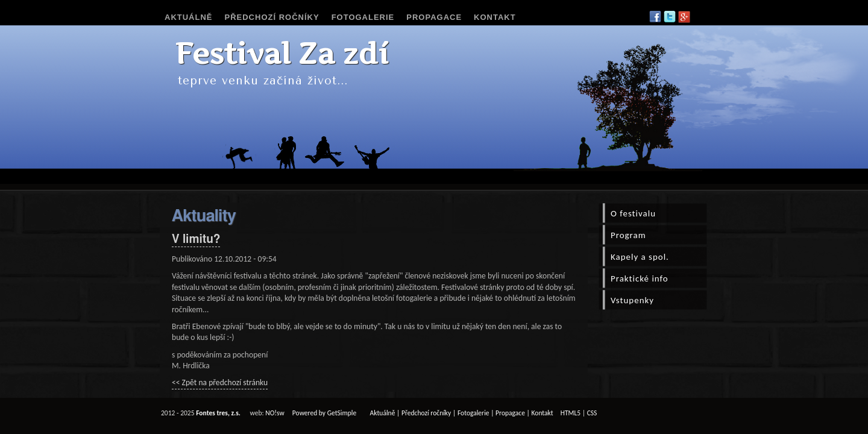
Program (628, 235)
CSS (592, 413)
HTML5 (571, 413)
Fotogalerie (363, 17)
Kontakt (495, 17)
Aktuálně (189, 17)
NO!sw (275, 413)
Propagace (434, 17)
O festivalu (633, 213)
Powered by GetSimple (324, 413)
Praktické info (640, 278)
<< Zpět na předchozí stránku (220, 382)
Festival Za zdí (281, 53)
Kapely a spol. (640, 257)
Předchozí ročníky (272, 17)
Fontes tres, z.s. (218, 413)
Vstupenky (632, 300)
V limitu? (196, 240)
